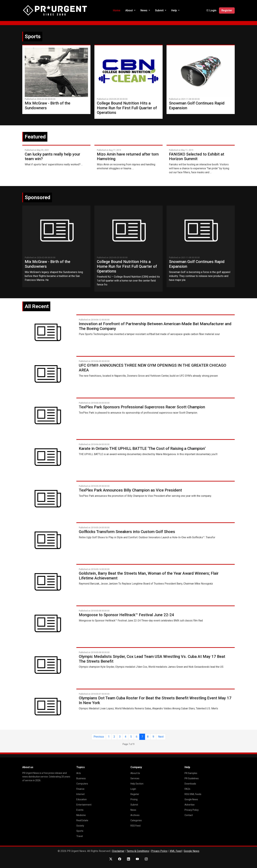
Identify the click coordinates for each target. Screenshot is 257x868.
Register (227, 10)
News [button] (144, 10)
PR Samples (191, 773)
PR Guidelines (192, 778)
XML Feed (176, 851)
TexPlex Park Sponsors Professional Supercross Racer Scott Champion (142, 407)
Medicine (81, 815)
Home (117, 10)
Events (80, 810)
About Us (135, 773)
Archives (135, 815)
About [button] (129, 10)
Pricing (134, 799)
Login (133, 789)
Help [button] (174, 10)
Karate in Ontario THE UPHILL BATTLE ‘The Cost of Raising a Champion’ (142, 449)
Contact (189, 815)
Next (161, 737)
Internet (80, 794)
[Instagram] (146, 859)
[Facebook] (120, 859)
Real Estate (82, 820)
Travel (80, 836)
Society (80, 826)
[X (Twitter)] (111, 859)
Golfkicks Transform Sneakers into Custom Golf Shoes (127, 532)
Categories (136, 820)
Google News (191, 799)
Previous (99, 737)
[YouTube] (137, 859)
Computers (82, 784)
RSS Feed (135, 826)
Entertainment (84, 805)
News (133, 810)
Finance (80, 789)
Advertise (190, 805)
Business (81, 778)
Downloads (190, 784)
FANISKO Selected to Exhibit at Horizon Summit (197, 157)
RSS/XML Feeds (193, 794)
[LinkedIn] (128, 859)
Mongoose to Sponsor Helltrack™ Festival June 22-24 (126, 615)
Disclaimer (118, 851)
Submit (134, 805)
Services (135, 778)
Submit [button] (160, 10)
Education (82, 799)
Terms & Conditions (138, 851)
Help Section (137, 784)
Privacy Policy (192, 810)
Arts (79, 773)
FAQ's (187, 789)
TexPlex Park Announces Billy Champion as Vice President (130, 490)
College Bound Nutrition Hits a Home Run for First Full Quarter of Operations (127, 108)
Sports (80, 831)
